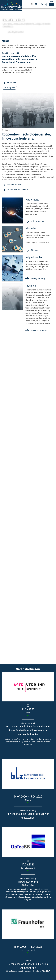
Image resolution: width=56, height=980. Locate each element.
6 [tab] (46, 88)
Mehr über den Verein (15, 185)
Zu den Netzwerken (37, 221)
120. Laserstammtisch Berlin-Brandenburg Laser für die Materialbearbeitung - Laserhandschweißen (28, 730)
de (32, 4)
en (36, 4)
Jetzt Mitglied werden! (15, 32)
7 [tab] (49, 88)
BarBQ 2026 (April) (28, 882)
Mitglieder (34, 250)
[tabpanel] (28, 68)
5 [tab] (43, 88)
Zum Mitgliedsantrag (38, 278)
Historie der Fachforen (39, 331)
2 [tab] (33, 88)
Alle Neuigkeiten (9, 88)
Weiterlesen (11, 83)
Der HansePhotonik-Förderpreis (18, 190)
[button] (52, 5)
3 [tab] (36, 88)
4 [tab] (40, 88)
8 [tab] (53, 88)
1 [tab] (30, 88)
